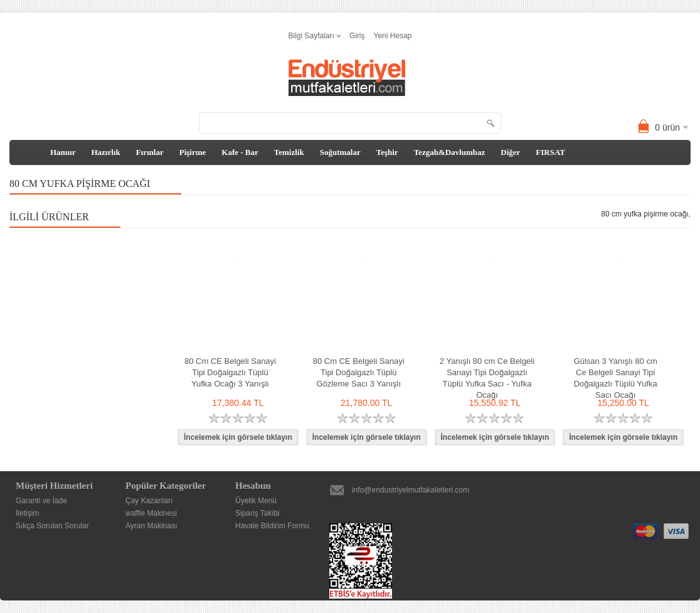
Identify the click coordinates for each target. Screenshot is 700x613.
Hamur (63, 152)
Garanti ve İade (41, 501)
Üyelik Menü (256, 501)
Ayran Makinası (151, 526)
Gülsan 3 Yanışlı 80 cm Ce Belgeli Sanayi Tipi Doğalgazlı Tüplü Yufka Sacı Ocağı (616, 378)
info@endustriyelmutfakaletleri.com (411, 490)
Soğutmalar (340, 152)
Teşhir (387, 152)
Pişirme (193, 152)
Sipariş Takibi (257, 513)
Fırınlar (150, 152)
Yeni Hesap (393, 36)
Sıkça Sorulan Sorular (52, 526)
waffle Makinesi (151, 513)
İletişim (27, 513)
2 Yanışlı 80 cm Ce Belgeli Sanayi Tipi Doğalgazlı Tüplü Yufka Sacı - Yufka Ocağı (487, 378)
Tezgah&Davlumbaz (450, 152)
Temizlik (289, 152)
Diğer (510, 152)
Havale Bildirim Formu (272, 526)
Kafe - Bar (240, 152)
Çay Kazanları (149, 501)
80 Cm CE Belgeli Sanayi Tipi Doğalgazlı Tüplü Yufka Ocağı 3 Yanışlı (230, 372)
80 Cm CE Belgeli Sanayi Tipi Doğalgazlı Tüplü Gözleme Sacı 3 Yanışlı (359, 372)
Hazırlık (105, 152)
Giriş (357, 36)
